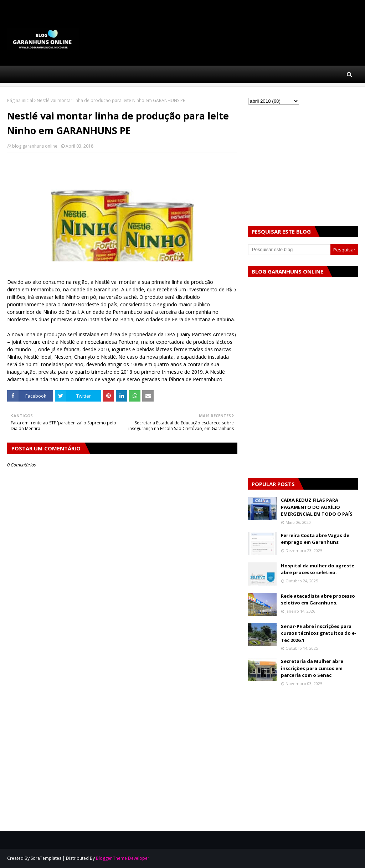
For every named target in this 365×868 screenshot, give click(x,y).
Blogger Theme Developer (123, 858)
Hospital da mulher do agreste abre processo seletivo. (318, 569)
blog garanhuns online (35, 146)
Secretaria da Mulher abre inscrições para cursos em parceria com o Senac (312, 668)
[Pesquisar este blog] (289, 250)
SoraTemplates (46, 858)
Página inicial (20, 100)
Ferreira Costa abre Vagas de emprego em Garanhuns (315, 539)
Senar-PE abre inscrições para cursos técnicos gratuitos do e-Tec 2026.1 (319, 633)
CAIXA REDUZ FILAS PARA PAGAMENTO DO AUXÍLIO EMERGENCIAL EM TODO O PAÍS (317, 507)
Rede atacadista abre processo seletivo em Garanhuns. (318, 599)
